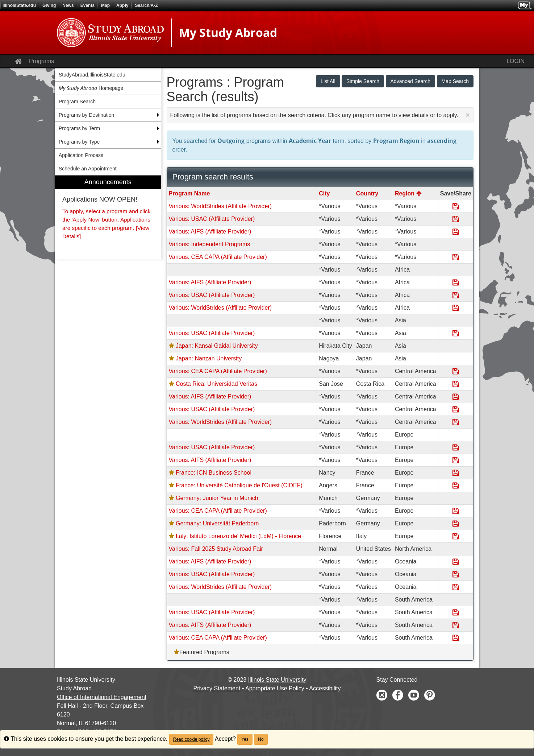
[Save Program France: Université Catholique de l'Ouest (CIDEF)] (456, 485)
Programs (41, 61)
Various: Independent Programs (210, 244)
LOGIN (516, 61)
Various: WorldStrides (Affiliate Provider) (220, 206)
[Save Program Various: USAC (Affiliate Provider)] (456, 219)
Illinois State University (277, 680)
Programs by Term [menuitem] (79, 128)
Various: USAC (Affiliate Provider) (212, 219)
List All (328, 81)
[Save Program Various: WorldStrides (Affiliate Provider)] (456, 206)
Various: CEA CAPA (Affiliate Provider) (218, 257)
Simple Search (363, 81)
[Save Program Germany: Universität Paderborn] (456, 523)
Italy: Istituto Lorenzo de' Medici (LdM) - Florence (238, 536)
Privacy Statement (217, 688)
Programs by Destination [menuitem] (86, 115)
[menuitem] (108, 218)
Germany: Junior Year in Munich (217, 498)
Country (367, 193)
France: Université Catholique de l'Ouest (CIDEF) (239, 485)
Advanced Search (411, 81)
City (324, 193)
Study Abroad (74, 688)
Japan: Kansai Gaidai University (217, 346)
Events (87, 5)
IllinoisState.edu (19, 5)
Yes (245, 739)
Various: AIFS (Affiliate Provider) (210, 232)
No (261, 739)
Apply (122, 5)
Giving (49, 5)
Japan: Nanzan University (209, 358)
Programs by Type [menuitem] (79, 142)
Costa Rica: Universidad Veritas (216, 384)
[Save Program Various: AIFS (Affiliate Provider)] (456, 232)
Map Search (455, 81)
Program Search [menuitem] (77, 102)
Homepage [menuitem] (91, 88)
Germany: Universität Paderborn (217, 523)
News (68, 5)
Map (105, 5)
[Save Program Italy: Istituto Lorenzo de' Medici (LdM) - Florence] (456, 536)
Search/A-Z (146, 5)
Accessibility (325, 688)
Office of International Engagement (102, 697)
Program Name (189, 193)
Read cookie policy (191, 739)
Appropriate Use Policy (275, 688)
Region (408, 193)
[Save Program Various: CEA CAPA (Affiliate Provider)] (456, 257)
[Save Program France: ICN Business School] (456, 473)
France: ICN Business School (214, 473)
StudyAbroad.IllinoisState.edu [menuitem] (92, 75)
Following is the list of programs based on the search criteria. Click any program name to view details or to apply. (320, 115)
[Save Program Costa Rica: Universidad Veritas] (456, 384)
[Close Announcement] (468, 115)
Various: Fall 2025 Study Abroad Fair (216, 549)
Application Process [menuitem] (81, 155)
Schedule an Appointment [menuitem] (88, 169)
